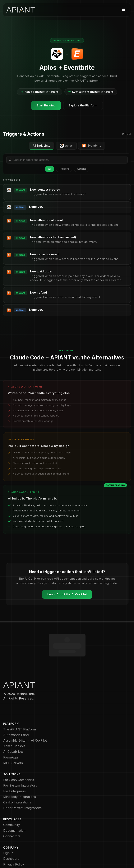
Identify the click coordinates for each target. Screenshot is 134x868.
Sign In (8, 831)
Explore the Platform (83, 105)
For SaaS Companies (19, 758)
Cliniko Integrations (17, 780)
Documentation (14, 808)
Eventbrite (92, 146)
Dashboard (11, 836)
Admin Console (14, 724)
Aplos (66, 146)
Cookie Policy (13, 848)
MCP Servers (13, 741)
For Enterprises (14, 769)
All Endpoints (42, 146)
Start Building (46, 105)
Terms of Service (16, 853)
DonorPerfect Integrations (22, 786)
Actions (82, 169)
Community (12, 803)
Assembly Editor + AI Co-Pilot (25, 718)
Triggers (64, 169)
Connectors (12, 814)
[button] (124, 10)
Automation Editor (16, 713)
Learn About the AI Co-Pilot (67, 594)
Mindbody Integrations (20, 775)
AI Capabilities (13, 729)
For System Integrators (20, 763)
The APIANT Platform (20, 707)
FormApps (11, 735)
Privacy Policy (14, 842)
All (50, 169)
